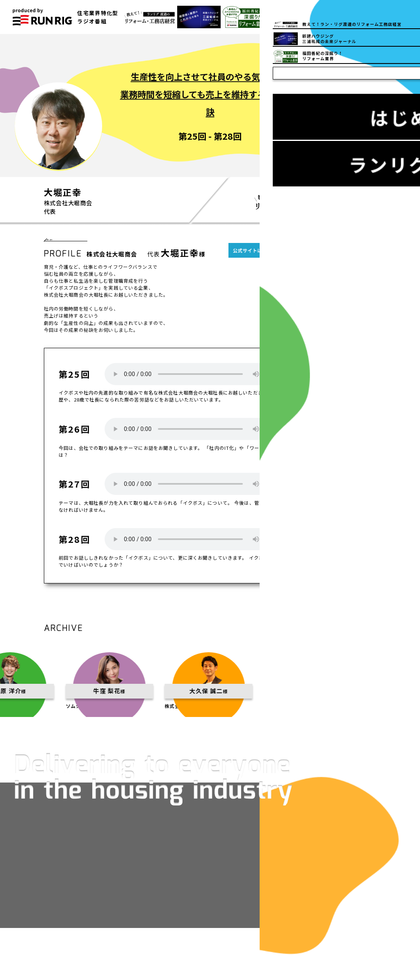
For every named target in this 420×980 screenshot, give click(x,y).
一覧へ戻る (66, 243)
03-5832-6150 (316, 17)
